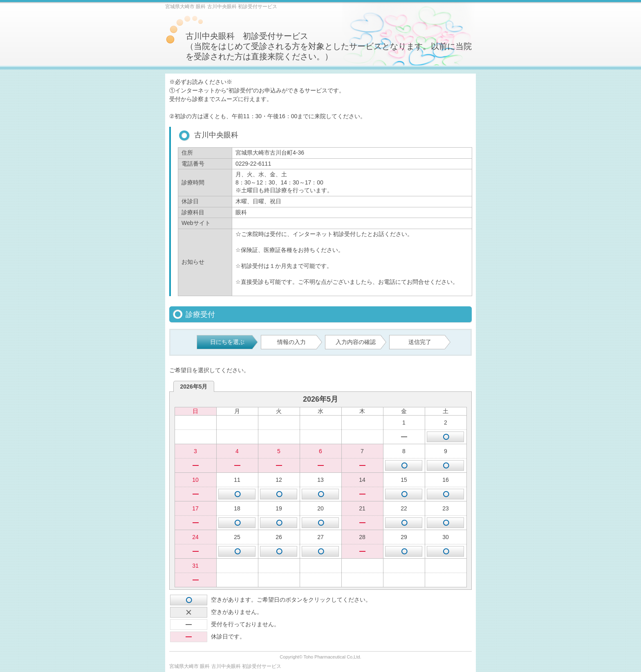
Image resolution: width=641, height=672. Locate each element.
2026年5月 (194, 387)
